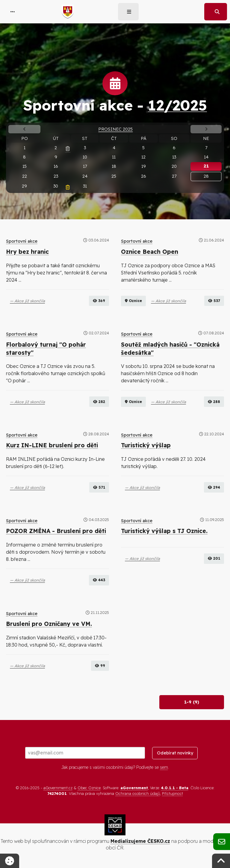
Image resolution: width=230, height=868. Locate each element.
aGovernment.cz (58, 788)
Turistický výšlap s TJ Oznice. (164, 531)
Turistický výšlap (146, 445)
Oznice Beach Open (150, 252)
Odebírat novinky (175, 753)
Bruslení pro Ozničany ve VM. (49, 624)
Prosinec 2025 (115, 129)
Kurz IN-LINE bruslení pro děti (52, 445)
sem (164, 767)
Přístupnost (172, 793)
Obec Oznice (89, 788)
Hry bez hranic (27, 252)
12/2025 (177, 105)
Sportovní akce (22, 241)
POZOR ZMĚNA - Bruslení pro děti (56, 531)
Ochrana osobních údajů (138, 793)
